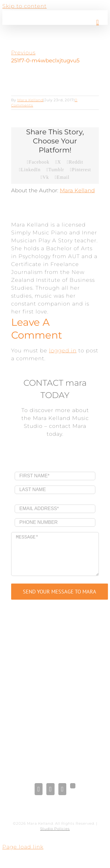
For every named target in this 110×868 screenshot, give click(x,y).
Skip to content (24, 6)
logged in (63, 351)
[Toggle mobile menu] (98, 22)
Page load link (23, 847)
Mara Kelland (30, 100)
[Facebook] (39, 789)
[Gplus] (73, 786)
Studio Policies (55, 829)
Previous (23, 53)
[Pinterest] (62, 789)
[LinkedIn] (50, 789)
